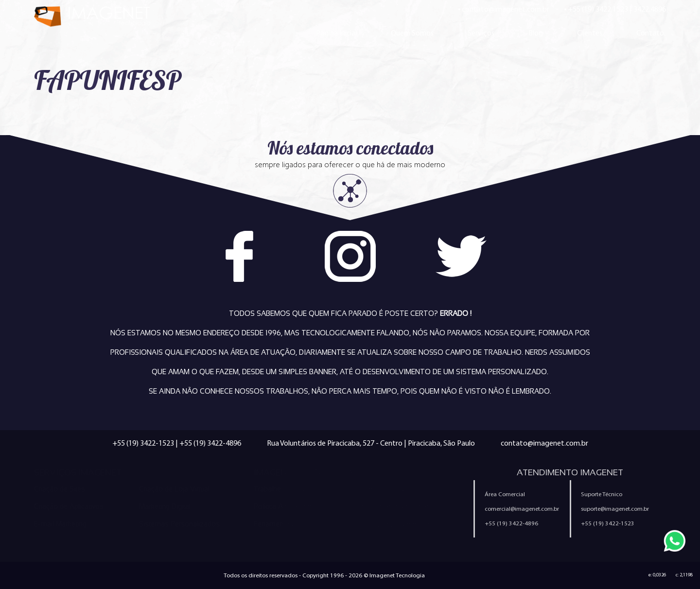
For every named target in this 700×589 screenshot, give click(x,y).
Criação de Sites (60, 489)
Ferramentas (273, 524)
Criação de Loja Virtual (174, 489)
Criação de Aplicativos (69, 506)
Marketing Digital (165, 506)
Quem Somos (412, 33)
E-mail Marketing (60, 524)
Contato (650, 33)
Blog (536, 33)
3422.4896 (650, 9)
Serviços (481, 33)
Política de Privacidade (394, 506)
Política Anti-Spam (283, 506)
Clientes (590, 33)
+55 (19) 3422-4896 (210, 443)
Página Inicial (336, 33)
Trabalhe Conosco (283, 489)
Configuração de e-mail (395, 524)
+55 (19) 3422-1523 (143, 443)
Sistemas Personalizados (179, 524)
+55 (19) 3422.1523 (598, 9)
